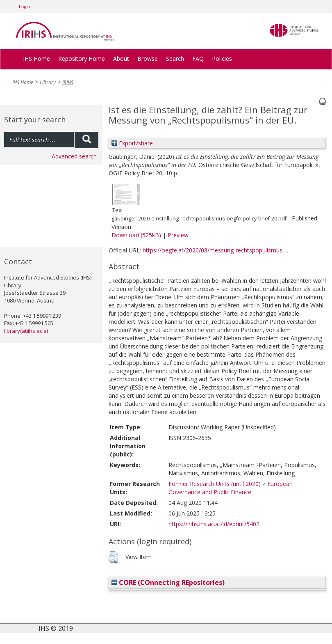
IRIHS (68, 82)
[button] (113, 557)
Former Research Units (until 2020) (215, 484)
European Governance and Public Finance (231, 488)
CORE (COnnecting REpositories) (168, 582)
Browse (148, 58)
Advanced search (74, 156)
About (121, 58)
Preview (178, 235)
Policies (222, 58)
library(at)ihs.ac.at (26, 331)
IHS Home (36, 58)
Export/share (132, 143)
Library (48, 82)
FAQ (198, 58)
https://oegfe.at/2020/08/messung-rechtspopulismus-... (215, 250)
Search (175, 58)
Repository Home (82, 58)
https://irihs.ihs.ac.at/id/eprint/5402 (214, 524)
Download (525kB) (136, 235)
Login (24, 7)
